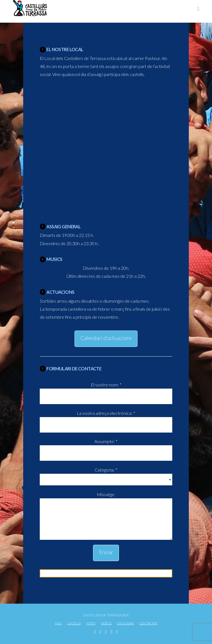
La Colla (74, 623)
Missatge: (106, 498)
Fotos (91, 623)
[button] (198, 9)
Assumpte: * (106, 447)
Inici (58, 623)
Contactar (148, 623)
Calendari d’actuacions (106, 338)
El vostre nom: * (106, 391)
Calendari (125, 623)
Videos (106, 623)
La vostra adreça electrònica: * (106, 419)
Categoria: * (106, 475)
